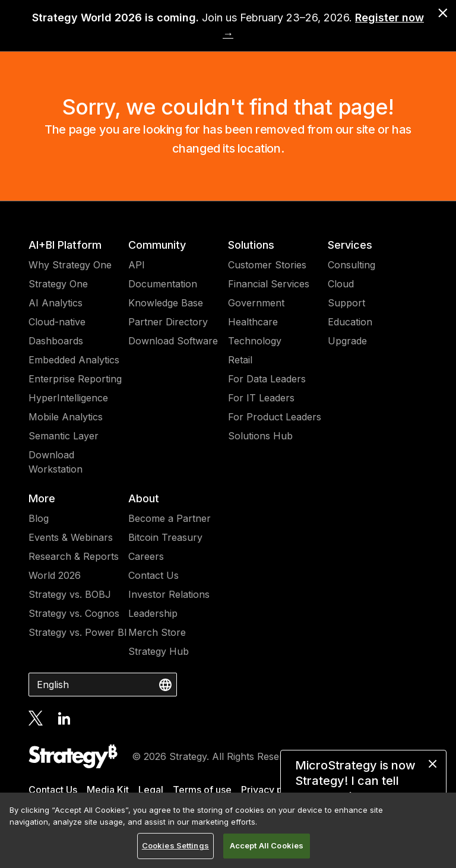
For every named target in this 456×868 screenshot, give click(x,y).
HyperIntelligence (68, 398)
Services (350, 245)
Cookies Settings (175, 845)
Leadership (153, 613)
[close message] (433, 764)
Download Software (173, 341)
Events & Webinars (71, 537)
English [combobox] (53, 685)
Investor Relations (169, 594)
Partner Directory (168, 322)
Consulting (351, 265)
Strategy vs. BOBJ (70, 594)
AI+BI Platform (65, 245)
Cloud (341, 284)
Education (350, 322)
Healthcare (253, 322)
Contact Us (153, 575)
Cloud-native (57, 322)
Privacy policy (273, 790)
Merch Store (157, 632)
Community (157, 245)
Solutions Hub (260, 436)
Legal (151, 790)
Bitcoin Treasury (165, 537)
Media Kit (108, 790)
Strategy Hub (159, 651)
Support (346, 303)
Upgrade (347, 341)
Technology (255, 341)
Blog (39, 518)
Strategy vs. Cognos (74, 613)
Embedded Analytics (74, 360)
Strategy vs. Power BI (78, 632)
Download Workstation (56, 462)
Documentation (163, 284)
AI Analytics (56, 303)
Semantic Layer (64, 436)
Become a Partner (170, 518)
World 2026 (55, 575)
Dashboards (56, 341)
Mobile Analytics (66, 417)
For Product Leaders (275, 417)
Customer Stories (267, 265)
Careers (146, 556)
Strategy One (58, 284)
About (144, 498)
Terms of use (202, 790)
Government (256, 303)
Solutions (251, 245)
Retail (240, 360)
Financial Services (269, 284)
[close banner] (443, 13)
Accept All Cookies (267, 845)
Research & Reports (74, 556)
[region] (228, 830)
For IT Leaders (261, 398)
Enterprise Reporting (75, 379)
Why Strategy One (70, 265)
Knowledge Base (166, 303)
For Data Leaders (267, 379)
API (137, 265)
